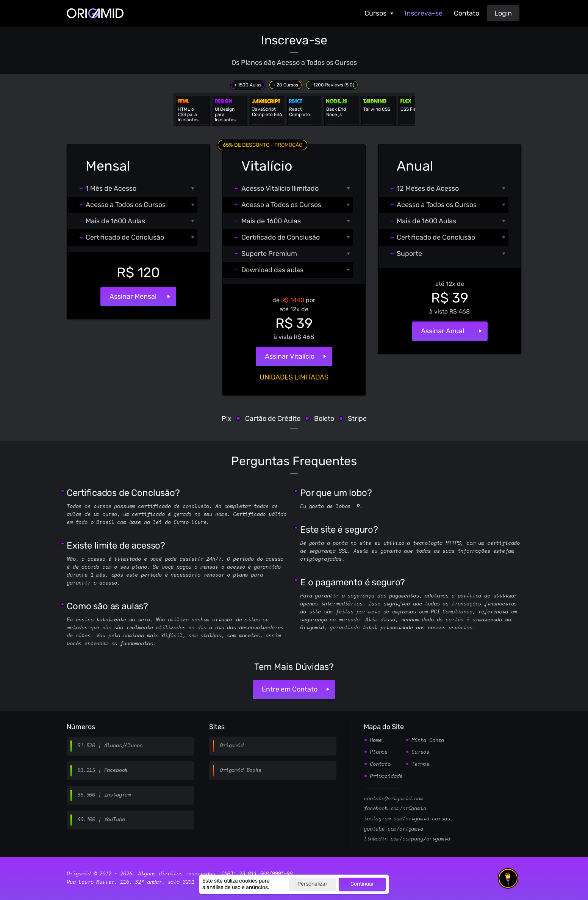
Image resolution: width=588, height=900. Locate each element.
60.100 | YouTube (101, 820)
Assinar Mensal (133, 296)
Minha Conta (428, 740)
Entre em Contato (290, 689)
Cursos (375, 13)
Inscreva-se (424, 13)
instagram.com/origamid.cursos (407, 819)
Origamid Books (241, 770)
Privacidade (386, 776)
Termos (420, 764)
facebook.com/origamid (395, 809)
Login (503, 13)
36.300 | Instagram (104, 795)
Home (376, 740)
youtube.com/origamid (393, 829)
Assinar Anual (443, 331)
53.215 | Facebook (102, 770)
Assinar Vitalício (290, 356)
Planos (379, 752)
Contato (467, 13)
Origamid (232, 746)
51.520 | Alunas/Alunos (110, 746)
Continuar (362, 884)
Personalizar (312, 884)
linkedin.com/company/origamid (407, 839)
